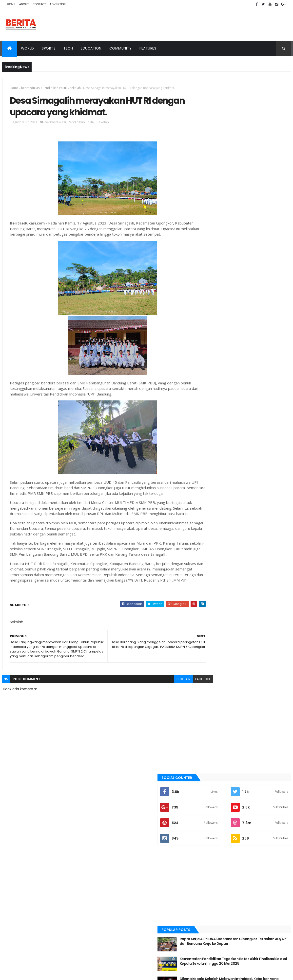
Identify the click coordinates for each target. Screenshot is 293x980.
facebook (182, 715)
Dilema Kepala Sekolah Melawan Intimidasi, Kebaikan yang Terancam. (255, 286)
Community (121, 48)
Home (11, 4)
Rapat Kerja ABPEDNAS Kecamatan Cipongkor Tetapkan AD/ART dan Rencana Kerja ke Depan (253, 248)
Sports (49, 48)
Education (91, 48)
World (28, 48)
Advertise (58, 4)
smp (208, 497)
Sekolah (75, 88)
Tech (68, 48)
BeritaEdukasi (30, 903)
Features (148, 48)
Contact (39, 4)
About (24, 4)
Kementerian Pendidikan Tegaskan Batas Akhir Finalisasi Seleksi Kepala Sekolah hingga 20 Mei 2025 (254, 268)
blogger (162, 715)
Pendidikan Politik (55, 88)
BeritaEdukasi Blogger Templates (69, 903)
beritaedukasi (31, 88)
